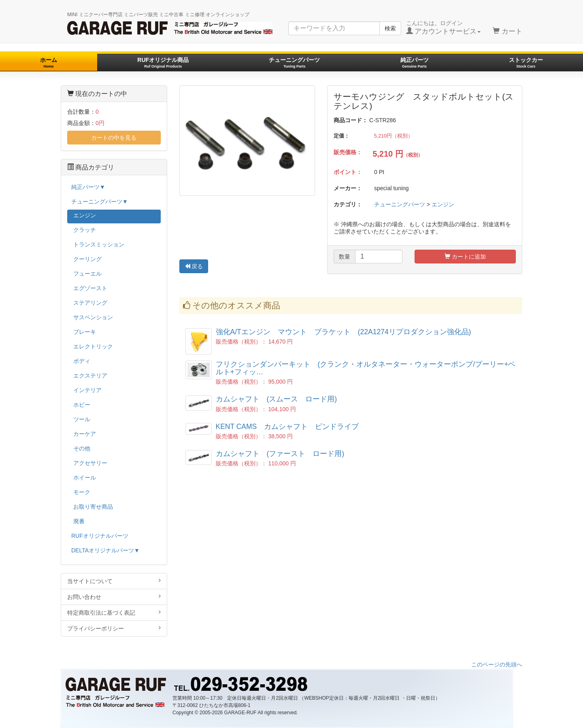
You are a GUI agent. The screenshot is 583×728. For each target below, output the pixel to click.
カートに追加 (465, 257)
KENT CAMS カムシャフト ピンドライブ (287, 427)
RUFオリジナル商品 (163, 63)
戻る (194, 266)
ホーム (49, 63)
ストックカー (526, 63)
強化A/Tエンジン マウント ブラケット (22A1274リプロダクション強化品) (344, 332)
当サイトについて (114, 581)
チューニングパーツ (294, 63)
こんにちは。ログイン (444, 28)
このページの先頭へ (497, 664)
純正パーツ (415, 63)
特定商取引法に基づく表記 (114, 612)
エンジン (443, 204)
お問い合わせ (114, 597)
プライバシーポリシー (114, 628)
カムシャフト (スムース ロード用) (277, 399)
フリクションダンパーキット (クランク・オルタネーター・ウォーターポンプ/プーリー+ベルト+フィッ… (366, 368)
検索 (390, 28)
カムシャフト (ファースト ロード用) (280, 454)
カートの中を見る (114, 138)
